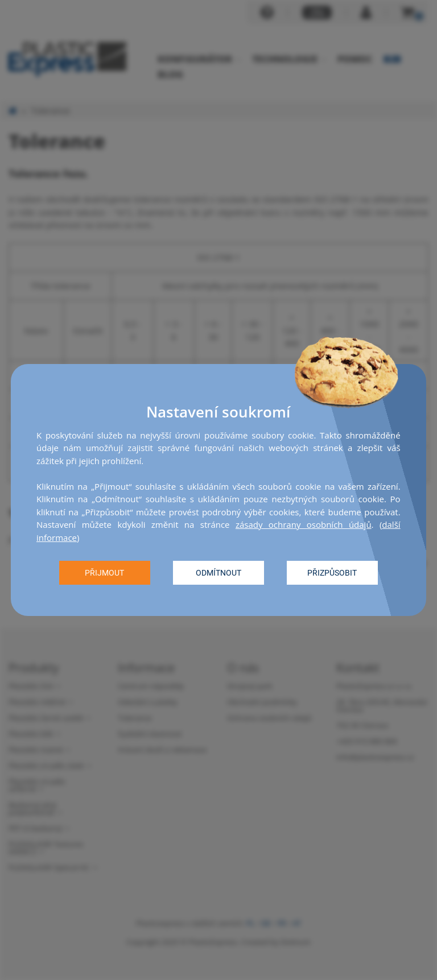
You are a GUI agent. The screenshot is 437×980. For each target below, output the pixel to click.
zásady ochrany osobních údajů (304, 524)
